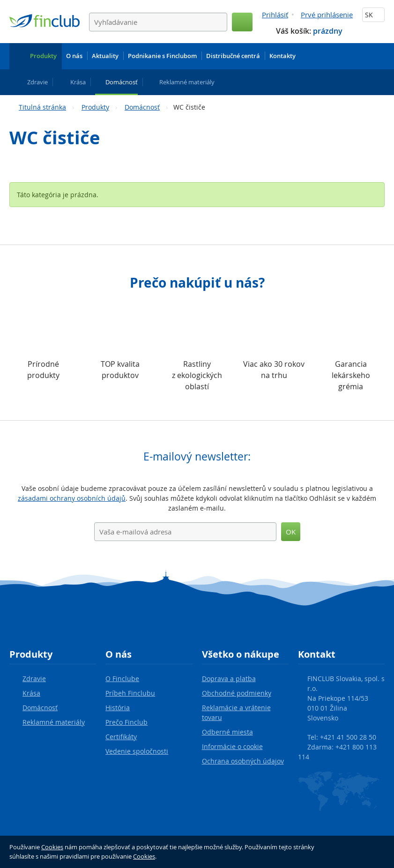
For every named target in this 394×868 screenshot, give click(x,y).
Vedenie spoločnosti (137, 751)
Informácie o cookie (232, 746)
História (118, 708)
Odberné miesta (227, 732)
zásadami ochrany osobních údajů (72, 498)
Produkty (95, 107)
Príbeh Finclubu (130, 693)
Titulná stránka (42, 107)
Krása (31, 693)
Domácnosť (142, 107)
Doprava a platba (229, 679)
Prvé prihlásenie (327, 15)
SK (373, 15)
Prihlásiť (275, 15)
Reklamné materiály (54, 722)
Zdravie (34, 679)
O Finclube (122, 679)
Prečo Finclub (126, 722)
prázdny (328, 31)
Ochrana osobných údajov (243, 761)
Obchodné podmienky (237, 693)
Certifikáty (121, 737)
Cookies (52, 847)
